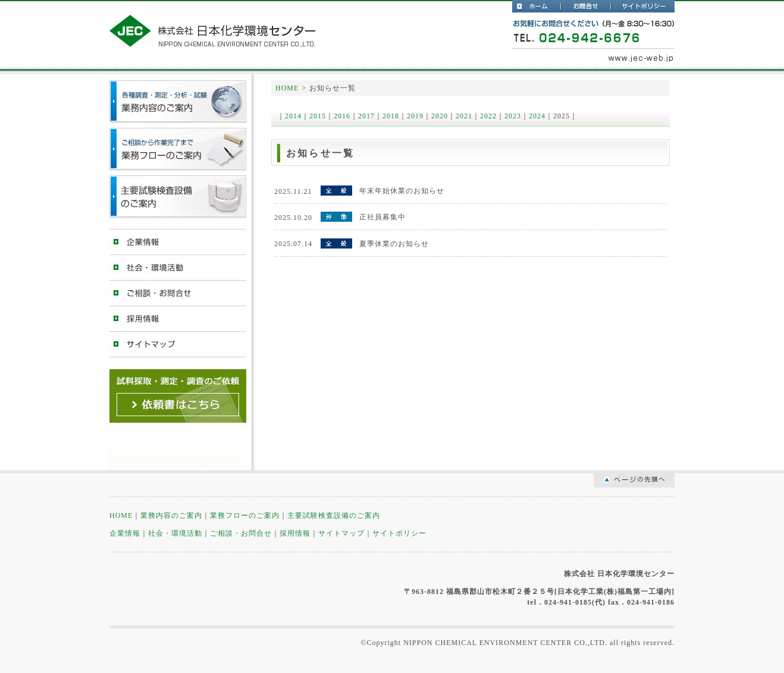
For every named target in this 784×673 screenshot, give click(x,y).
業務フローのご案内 (178, 150)
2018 (391, 116)
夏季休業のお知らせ (394, 244)
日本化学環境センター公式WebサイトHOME (537, 6)
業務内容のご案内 (171, 515)
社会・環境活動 (178, 267)
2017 (366, 116)
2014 (293, 116)
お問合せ (587, 6)
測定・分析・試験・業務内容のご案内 (178, 102)
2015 (318, 116)
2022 (488, 116)
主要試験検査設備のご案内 (178, 197)
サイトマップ (178, 344)
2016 (342, 116)
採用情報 (178, 318)
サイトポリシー (643, 6)
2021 (464, 116)
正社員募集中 (382, 217)
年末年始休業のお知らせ (402, 191)
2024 (537, 116)
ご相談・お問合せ (178, 293)
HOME (287, 88)
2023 (513, 116)
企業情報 (178, 242)
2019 (415, 116)
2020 (440, 116)
